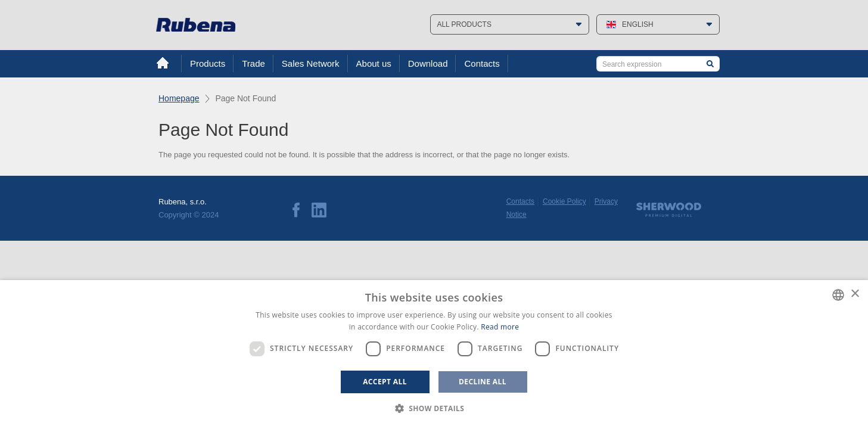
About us (374, 63)
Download (428, 63)
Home (163, 63)
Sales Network (311, 63)
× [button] (855, 294)
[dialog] (434, 355)
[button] (434, 408)
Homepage (179, 98)
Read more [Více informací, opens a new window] (500, 327)
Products (208, 63)
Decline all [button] (483, 382)
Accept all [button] (385, 382)
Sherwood (669, 210)
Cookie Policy (564, 201)
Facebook (296, 210)
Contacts (482, 63)
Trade (253, 63)
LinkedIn (319, 210)
